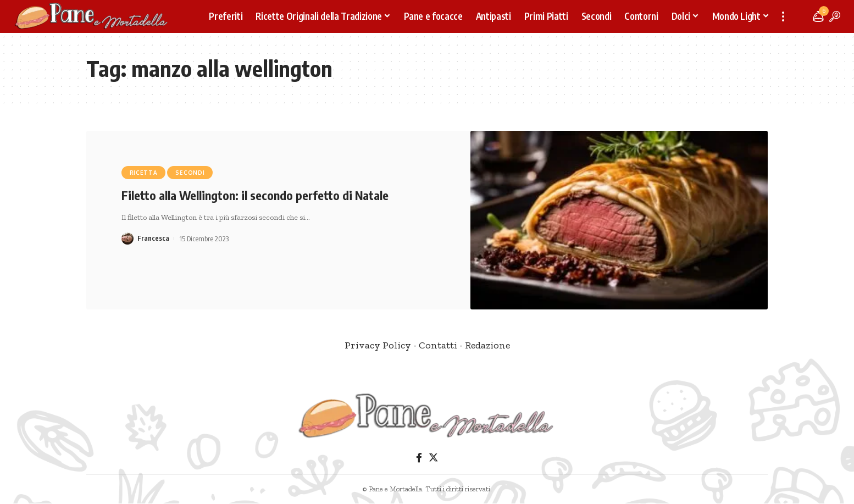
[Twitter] (434, 458)
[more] (783, 16)
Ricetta (144, 173)
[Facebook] (419, 458)
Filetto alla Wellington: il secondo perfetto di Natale (255, 195)
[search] (835, 16)
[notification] (818, 16)
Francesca (153, 239)
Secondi (190, 173)
